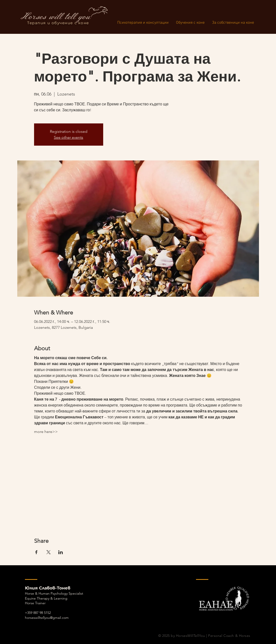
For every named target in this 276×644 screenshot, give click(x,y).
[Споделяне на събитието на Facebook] (36, 552)
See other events (69, 137)
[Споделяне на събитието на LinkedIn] (61, 552)
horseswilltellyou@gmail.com (47, 618)
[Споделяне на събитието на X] (49, 552)
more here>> (46, 432)
